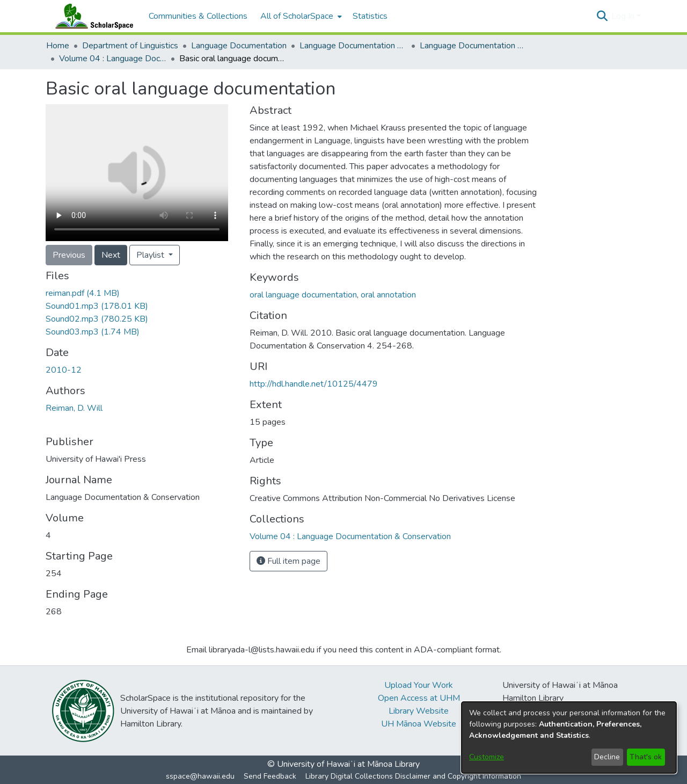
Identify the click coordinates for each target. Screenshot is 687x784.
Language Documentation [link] (239, 46)
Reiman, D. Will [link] (74, 408)
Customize (487, 757)
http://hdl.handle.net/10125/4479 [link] (314, 384)
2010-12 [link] (64, 370)
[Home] (92, 16)
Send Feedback (270, 776)
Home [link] (58, 46)
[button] (602, 16)
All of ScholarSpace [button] (297, 16)
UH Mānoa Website (419, 724)
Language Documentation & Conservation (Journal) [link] (473, 46)
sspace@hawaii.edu (200, 776)
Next (111, 255)
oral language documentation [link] (303, 295)
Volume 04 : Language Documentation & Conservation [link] (113, 59)
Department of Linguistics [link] (130, 46)
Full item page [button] (288, 561)
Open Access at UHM (419, 698)
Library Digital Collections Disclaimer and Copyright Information (413, 776)
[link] (83, 293)
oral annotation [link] (388, 295)
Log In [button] (624, 16)
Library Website (419, 711)
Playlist (151, 255)
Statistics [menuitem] (370, 16)
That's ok (646, 757)
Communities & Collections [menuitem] (198, 16)
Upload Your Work (419, 685)
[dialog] (569, 738)
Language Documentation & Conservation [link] (353, 46)
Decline (607, 757)
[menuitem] (300, 16)
